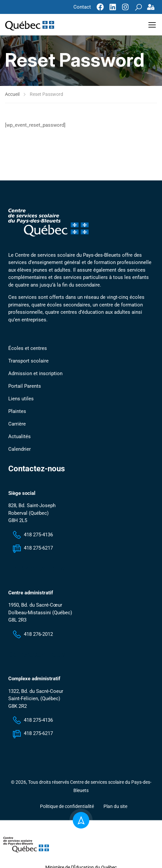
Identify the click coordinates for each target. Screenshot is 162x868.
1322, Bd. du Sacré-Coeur (36, 692)
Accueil (12, 93)
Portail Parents (25, 387)
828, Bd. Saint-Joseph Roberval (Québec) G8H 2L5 (32, 514)
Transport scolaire (28, 362)
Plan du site (115, 807)
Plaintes (17, 412)
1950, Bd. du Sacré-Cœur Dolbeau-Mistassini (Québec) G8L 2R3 (40, 613)
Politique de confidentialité (67, 807)
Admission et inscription (35, 374)
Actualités (20, 437)
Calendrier (20, 450)
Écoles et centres (28, 349)
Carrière (17, 425)
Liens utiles (21, 400)
